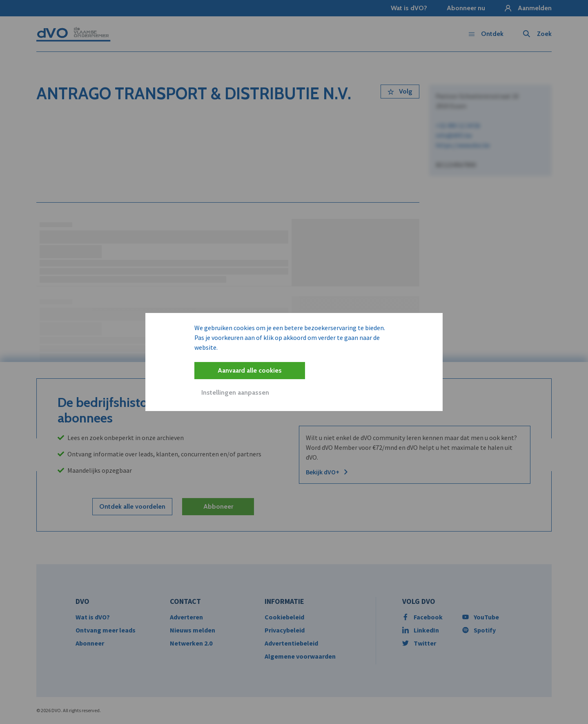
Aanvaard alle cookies (250, 370)
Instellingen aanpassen (235, 392)
